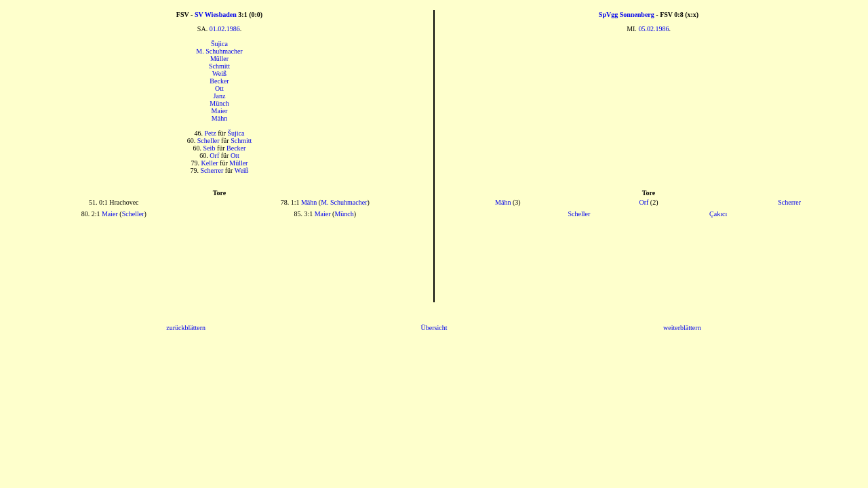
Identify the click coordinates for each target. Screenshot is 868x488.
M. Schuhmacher (219, 51)
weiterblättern (682, 328)
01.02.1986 (225, 29)
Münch (219, 103)
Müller (219, 59)
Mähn (219, 118)
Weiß (219, 74)
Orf (214, 156)
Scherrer (212, 170)
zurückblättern (186, 328)
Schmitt (219, 66)
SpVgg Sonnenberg (627, 15)
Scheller (209, 141)
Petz (211, 133)
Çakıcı (718, 214)
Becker (219, 81)
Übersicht (434, 328)
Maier (220, 111)
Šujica (219, 44)
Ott (219, 88)
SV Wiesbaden (216, 15)
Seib (210, 148)
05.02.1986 (653, 29)
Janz (220, 96)
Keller (210, 163)
